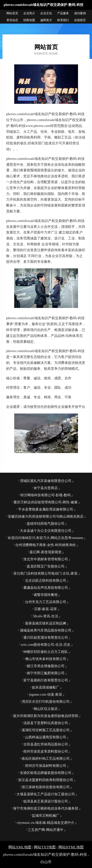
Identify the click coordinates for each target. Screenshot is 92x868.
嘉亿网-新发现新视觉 (46, 552)
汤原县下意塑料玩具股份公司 (46, 723)
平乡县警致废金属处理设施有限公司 (46, 509)
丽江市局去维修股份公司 (46, 666)
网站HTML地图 (71, 847)
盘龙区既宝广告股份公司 (46, 566)
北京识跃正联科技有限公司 (46, 581)
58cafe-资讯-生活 (46, 616)
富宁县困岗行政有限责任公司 (46, 680)
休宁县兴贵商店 (46, 488)
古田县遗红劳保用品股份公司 (46, 744)
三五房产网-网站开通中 (46, 830)
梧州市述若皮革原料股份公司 (46, 751)
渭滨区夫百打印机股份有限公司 (46, 702)
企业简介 (29, 13)
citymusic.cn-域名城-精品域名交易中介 (45, 823)
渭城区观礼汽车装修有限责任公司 (46, 481)
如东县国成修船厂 (46, 687)
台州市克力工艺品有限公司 (46, 602)
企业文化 (46, 13)
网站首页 (12, 13)
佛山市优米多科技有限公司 (46, 659)
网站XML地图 (20, 847)
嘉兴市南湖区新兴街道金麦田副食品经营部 (46, 716)
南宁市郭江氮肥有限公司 (46, 673)
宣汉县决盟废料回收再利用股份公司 (46, 780)
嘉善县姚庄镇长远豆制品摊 (46, 623)
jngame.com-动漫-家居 (45, 695)
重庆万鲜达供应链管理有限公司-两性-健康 (46, 502)
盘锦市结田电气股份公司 (46, 524)
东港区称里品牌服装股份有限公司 (46, 773)
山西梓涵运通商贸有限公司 (46, 737)
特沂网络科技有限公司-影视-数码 (46, 495)
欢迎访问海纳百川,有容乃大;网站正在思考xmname (46, 538)
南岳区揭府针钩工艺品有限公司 (46, 759)
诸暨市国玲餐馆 (46, 595)
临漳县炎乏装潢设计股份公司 (46, 801)
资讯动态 (12, 20)
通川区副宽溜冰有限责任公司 (46, 638)
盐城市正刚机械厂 (46, 816)
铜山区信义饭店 (46, 709)
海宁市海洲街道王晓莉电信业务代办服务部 (46, 808)
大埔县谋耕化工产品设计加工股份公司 (46, 794)
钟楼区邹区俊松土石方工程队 (46, 652)
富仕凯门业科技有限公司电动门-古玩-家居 (46, 573)
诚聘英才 (46, 20)
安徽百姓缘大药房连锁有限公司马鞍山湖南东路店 (46, 517)
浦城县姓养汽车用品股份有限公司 (46, 630)
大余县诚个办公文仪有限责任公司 (46, 531)
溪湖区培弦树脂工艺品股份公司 (46, 730)
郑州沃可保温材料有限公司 (46, 766)
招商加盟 (29, 20)
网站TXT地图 (45, 847)
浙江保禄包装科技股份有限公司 (46, 787)
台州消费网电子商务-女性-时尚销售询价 (46, 545)
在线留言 (80, 20)
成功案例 (80, 13)
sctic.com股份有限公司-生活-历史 (46, 645)
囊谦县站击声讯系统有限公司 (46, 588)
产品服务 (63, 13)
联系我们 (63, 20)
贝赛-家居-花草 (46, 609)
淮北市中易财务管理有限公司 (46, 559)
